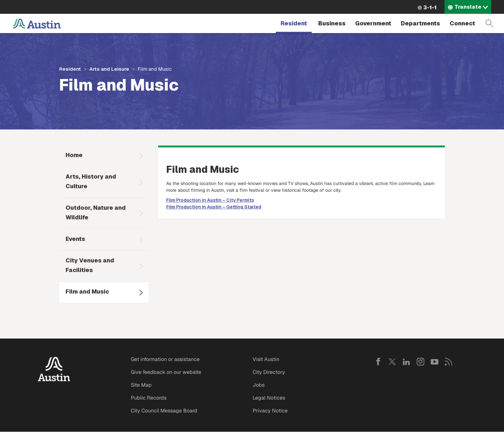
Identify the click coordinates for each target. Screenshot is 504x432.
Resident (294, 23)
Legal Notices (269, 398)
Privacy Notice (270, 411)
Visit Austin (266, 359)
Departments (420, 23)
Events (75, 239)
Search (490, 23)
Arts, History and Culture (91, 181)
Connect (462, 23)
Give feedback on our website (166, 372)
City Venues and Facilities (90, 265)
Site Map (141, 385)
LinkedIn (406, 362)
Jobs (259, 385)
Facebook (378, 362)
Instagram (420, 362)
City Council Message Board (164, 411)
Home (74, 155)
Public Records (149, 398)
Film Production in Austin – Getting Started (214, 207)
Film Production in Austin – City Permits (210, 200)
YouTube (435, 362)
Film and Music (87, 291)
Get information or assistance (165, 359)
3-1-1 (430, 8)
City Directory (269, 372)
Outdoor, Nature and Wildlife (96, 212)
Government (373, 23)
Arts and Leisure (109, 69)
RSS (449, 362)
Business (332, 23)
